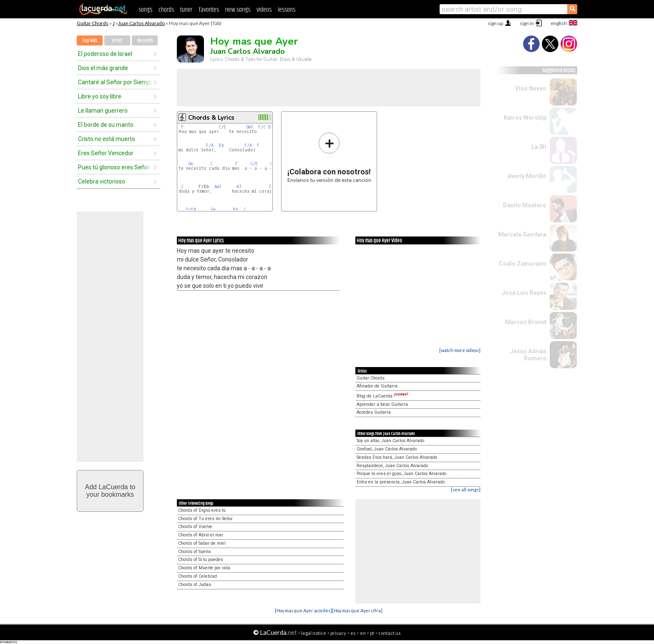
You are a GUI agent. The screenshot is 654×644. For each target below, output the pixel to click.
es (353, 633)
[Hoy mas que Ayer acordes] (303, 610)
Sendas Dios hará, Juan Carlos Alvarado (397, 457)
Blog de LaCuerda (382, 396)
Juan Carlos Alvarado (141, 23)
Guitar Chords (93, 23)
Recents (145, 41)
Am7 (218, 187)
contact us (390, 633)
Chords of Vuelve (195, 527)
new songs (238, 10)
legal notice (314, 633)
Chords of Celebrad (197, 576)
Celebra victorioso (102, 181)
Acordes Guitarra (374, 412)
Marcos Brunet (526, 322)
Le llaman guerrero (103, 111)
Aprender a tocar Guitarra (382, 404)
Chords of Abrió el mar (201, 535)
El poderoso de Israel (105, 54)
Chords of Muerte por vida (204, 568)
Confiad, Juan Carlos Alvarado (387, 449)
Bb (221, 145)
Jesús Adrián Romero (528, 355)
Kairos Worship (525, 118)
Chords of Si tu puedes (201, 560)
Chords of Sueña (194, 552)
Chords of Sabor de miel (202, 543)
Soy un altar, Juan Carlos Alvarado (390, 441)
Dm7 (250, 127)
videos (264, 10)
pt (372, 633)
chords (166, 10)
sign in (527, 23)
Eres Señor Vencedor (106, 153)
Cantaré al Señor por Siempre (116, 82)
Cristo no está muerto (107, 139)
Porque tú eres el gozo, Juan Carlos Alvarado (401, 474)
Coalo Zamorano (523, 264)
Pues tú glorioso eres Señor (114, 167)
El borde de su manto (106, 125)
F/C (262, 127)
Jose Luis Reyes (524, 293)
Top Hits (90, 41)
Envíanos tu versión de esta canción (329, 157)
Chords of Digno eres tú (202, 510)
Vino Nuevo (531, 88)
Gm (191, 164)
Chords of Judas (195, 585)
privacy (338, 633)
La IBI (539, 147)
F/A (210, 145)
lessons (287, 10)
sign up (495, 23)
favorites (209, 10)
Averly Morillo (527, 176)
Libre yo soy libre (100, 96)
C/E (222, 127)
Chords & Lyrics (211, 118)
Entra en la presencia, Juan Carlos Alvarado (401, 482)
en (363, 633)
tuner (186, 10)
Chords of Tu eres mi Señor (205, 519)
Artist (117, 41)
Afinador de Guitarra (377, 386)
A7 (239, 187)
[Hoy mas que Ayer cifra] (357, 610)
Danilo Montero (525, 205)
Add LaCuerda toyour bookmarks (110, 491)
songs (145, 10)
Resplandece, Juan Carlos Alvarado (392, 466)
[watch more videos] (460, 350)
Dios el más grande (103, 68)
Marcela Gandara (522, 234)
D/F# (191, 210)
